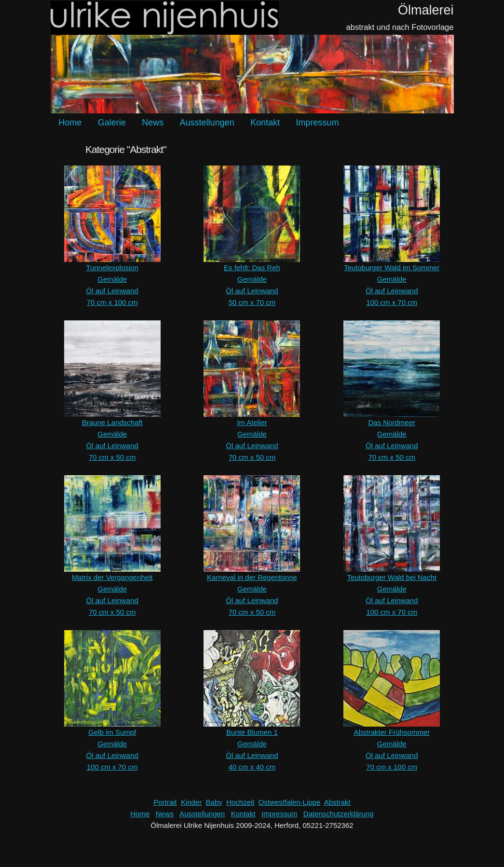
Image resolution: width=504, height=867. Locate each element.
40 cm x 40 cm (252, 767)
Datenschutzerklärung (339, 814)
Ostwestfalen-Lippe (289, 802)
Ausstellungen (207, 123)
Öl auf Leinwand (112, 291)
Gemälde (112, 279)
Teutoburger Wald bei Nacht (392, 577)
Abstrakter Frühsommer (392, 732)
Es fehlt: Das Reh (252, 268)
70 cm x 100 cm (112, 302)
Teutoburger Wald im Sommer (392, 268)
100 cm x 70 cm (392, 302)
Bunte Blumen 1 (252, 732)
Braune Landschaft (112, 422)
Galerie (112, 123)
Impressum (318, 123)
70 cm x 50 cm (112, 457)
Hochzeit (240, 802)
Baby (214, 802)
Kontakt (265, 123)
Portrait (165, 802)
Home (70, 123)
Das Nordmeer (392, 422)
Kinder (191, 802)
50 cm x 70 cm (252, 302)
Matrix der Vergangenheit (112, 577)
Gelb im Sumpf (112, 732)
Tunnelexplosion (112, 268)
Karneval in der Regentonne (252, 577)
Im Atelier (252, 422)
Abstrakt (337, 802)
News (153, 123)
